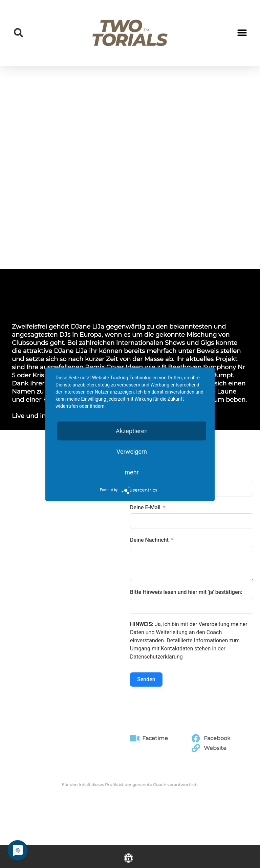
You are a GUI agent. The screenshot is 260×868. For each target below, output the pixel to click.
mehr (132, 472)
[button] (19, 33)
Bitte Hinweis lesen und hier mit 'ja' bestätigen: (186, 592)
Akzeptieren (132, 431)
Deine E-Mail (145, 507)
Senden (146, 679)
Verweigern (132, 451)
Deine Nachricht (149, 540)
